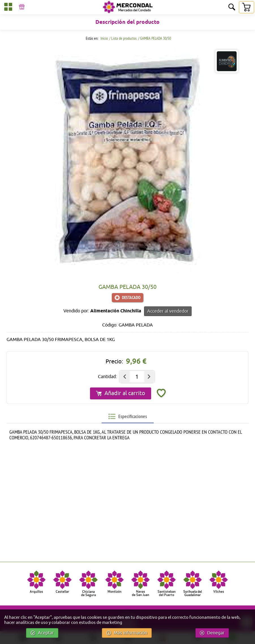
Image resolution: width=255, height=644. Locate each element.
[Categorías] (8, 8)
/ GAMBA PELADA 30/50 (155, 38)
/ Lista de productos (123, 38)
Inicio (104, 38)
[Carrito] (246, 7)
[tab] (128, 416)
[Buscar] (232, 8)
